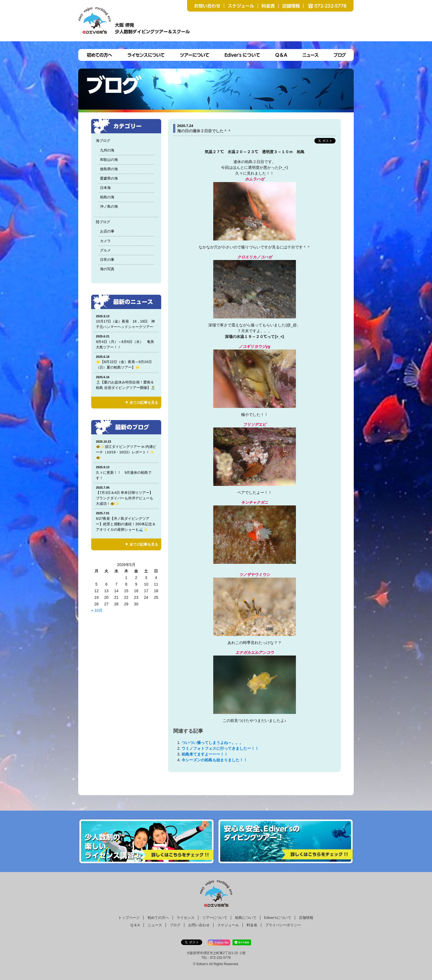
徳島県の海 (109, 169)
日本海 (105, 188)
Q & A (135, 925)
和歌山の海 (109, 160)
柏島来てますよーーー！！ (205, 754)
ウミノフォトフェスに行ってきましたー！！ (220, 748)
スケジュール (228, 925)
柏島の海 (107, 197)
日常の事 (107, 260)
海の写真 (107, 269)
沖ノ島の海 (109, 206)
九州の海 (107, 150)
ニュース (155, 925)
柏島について (246, 918)
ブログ (175, 925)
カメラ (105, 241)
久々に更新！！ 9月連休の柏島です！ (126, 473)
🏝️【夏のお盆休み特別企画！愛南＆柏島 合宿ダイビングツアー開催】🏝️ (126, 382)
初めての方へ (158, 918)
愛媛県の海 (109, 178)
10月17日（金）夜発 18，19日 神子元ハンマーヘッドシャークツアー (126, 322)
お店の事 (107, 231)
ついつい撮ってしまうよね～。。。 (212, 743)
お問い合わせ (199, 925)
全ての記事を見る (144, 403)
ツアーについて (215, 918)
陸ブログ (103, 222)
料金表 (252, 925)
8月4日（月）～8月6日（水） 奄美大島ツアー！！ (126, 342)
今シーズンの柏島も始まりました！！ (214, 760)
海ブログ (103, 141)
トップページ (129, 918)
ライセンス (186, 918)
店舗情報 (306, 918)
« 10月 (97, 610)
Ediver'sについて (278, 918)
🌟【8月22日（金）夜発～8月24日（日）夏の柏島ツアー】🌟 (126, 362)
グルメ (105, 250)
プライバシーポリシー (283, 925)
